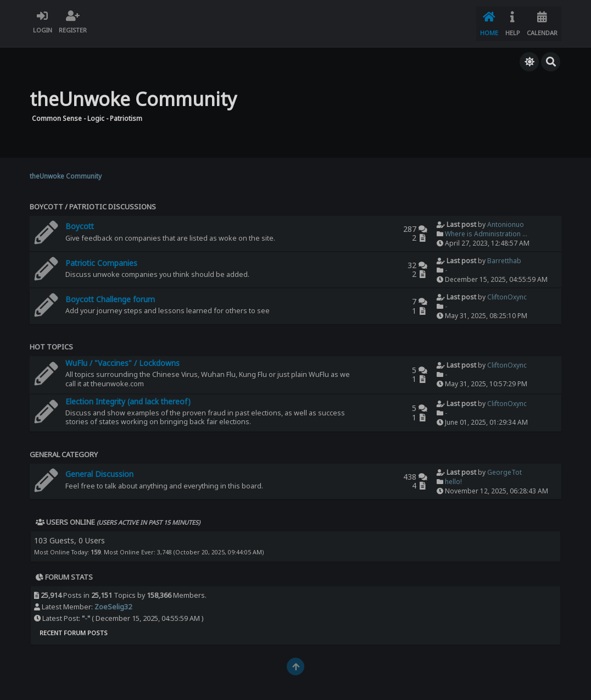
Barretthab (504, 254)
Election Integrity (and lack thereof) (128, 394)
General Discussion (99, 467)
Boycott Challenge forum (110, 292)
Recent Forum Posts (74, 626)
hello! (453, 474)
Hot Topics (51, 340)
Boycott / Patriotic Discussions (93, 199)
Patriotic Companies (101, 256)
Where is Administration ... (486, 227)
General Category (64, 447)
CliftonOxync (507, 290)
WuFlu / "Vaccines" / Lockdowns (122, 356)
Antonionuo (506, 217)
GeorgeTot (504, 465)
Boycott (80, 219)
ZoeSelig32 (113, 600)
